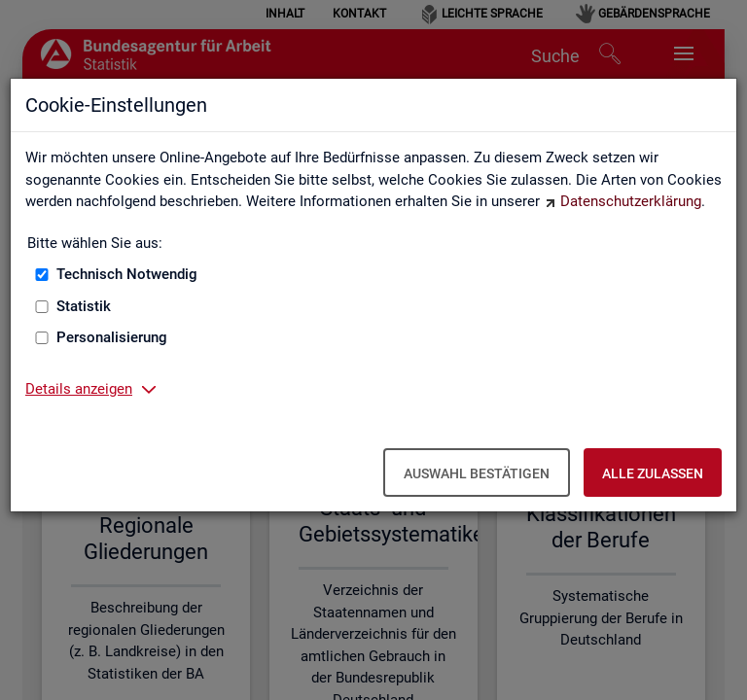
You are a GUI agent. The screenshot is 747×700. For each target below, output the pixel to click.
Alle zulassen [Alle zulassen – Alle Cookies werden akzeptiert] (653, 473)
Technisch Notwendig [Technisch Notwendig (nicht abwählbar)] (127, 274)
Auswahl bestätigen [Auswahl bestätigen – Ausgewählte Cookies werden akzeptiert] (477, 473)
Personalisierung (112, 337)
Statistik (84, 306)
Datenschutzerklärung (631, 201)
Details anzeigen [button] (79, 389)
